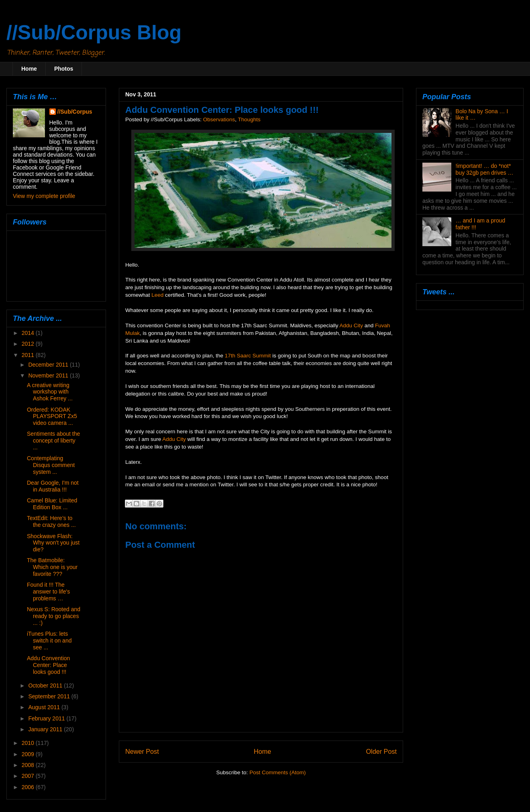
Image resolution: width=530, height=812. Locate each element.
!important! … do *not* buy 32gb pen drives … (485, 169)
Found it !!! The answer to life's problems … (48, 592)
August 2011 (45, 707)
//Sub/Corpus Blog (94, 33)
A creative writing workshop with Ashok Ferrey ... (50, 392)
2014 (29, 333)
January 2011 (46, 729)
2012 (29, 344)
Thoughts (249, 119)
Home (29, 69)
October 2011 (46, 686)
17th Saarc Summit (248, 356)
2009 (29, 754)
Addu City (352, 325)
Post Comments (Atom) (277, 772)
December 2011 (49, 365)
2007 (29, 776)
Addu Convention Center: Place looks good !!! (48, 665)
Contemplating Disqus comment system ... (51, 465)
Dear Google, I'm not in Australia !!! (53, 486)
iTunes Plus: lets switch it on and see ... (49, 641)
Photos (64, 69)
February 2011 (47, 718)
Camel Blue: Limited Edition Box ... (52, 504)
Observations (219, 119)
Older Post (381, 751)
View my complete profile (44, 196)
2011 (29, 355)
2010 (29, 743)
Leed (157, 295)
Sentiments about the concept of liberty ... (53, 441)
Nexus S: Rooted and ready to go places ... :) (54, 616)
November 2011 (49, 375)
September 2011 (50, 696)
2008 (29, 765)
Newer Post (142, 751)
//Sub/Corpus (75, 112)
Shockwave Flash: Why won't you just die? (53, 543)
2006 (29, 787)
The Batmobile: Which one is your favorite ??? (52, 567)
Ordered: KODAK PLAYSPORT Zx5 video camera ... (52, 416)
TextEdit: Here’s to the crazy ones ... (51, 521)
